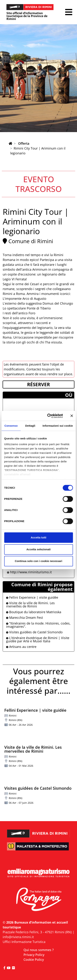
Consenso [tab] (11, 426)
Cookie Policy (34, 960)
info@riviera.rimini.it (18, 937)
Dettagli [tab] (30, 426)
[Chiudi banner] (72, 416)
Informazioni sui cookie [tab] (58, 426)
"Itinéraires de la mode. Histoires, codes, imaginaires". (38, 625)
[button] (69, 12)
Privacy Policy (34, 955)
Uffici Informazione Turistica (24, 942)
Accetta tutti (38, 537)
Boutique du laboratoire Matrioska (34, 612)
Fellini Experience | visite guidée (32, 597)
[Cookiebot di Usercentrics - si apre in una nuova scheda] (48, 416)
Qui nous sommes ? (39, 950)
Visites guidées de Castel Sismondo (34, 632)
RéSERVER (38, 384)
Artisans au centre (21, 647)
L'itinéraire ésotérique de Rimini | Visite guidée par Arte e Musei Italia (38, 639)
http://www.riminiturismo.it (31, 572)
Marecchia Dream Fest (24, 618)
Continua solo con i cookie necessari (38, 561)
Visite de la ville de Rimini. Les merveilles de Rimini (30, 605)
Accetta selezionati (38, 549)
